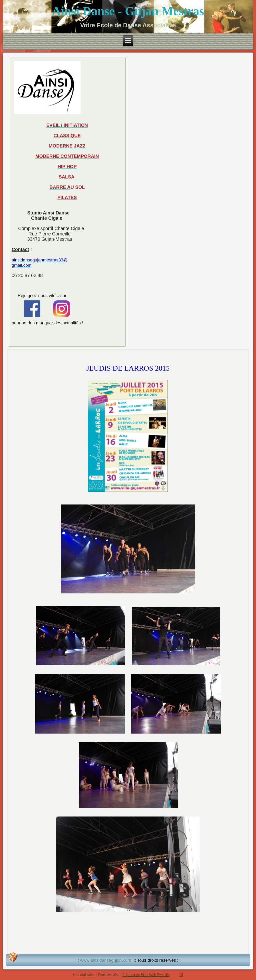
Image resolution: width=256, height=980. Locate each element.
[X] (181, 975)
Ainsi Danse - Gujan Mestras (128, 11)
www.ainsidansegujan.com (105, 960)
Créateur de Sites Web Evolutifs (146, 975)
